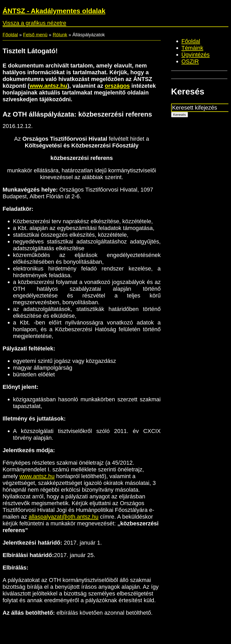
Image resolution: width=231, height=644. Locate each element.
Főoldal (10, 35)
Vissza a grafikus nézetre (34, 23)
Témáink (192, 48)
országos (117, 86)
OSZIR (190, 61)
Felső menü (35, 35)
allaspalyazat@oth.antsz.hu (63, 517)
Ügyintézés (196, 55)
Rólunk (60, 35)
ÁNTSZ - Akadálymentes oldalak (54, 11)
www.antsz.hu (48, 86)
